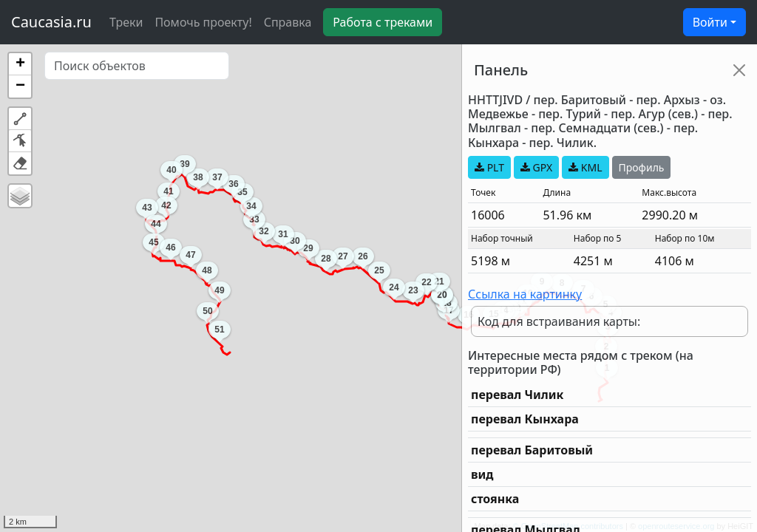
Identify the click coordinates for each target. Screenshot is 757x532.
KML (585, 167)
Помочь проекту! (203, 22)
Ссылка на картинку (525, 294)
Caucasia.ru (51, 22)
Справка (288, 22)
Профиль (642, 167)
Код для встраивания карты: (559, 321)
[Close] (739, 70)
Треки (126, 22)
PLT (489, 167)
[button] (20, 64)
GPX (536, 167)
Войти (710, 22)
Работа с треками (383, 22)
